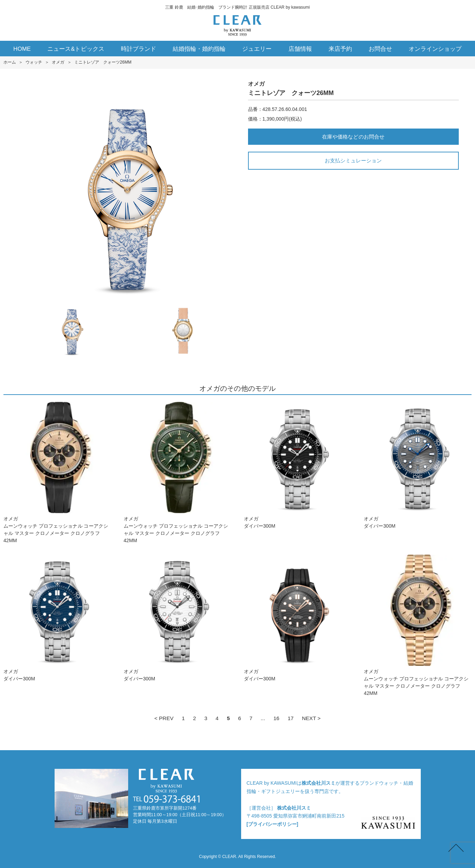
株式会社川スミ (319, 783)
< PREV (164, 718)
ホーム (10, 62)
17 (291, 718)
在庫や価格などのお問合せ (353, 137)
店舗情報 (300, 49)
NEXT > (311, 718)
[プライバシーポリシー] (273, 824)
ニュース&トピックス (76, 49)
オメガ (58, 62)
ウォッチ (34, 62)
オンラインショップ (435, 49)
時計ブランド (139, 49)
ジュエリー (257, 49)
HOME (22, 49)
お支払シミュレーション (353, 161)
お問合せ (380, 49)
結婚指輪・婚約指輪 (199, 49)
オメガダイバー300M (298, 465)
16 (276, 718)
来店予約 (340, 49)
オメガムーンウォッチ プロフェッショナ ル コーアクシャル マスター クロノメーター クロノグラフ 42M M (57, 473)
